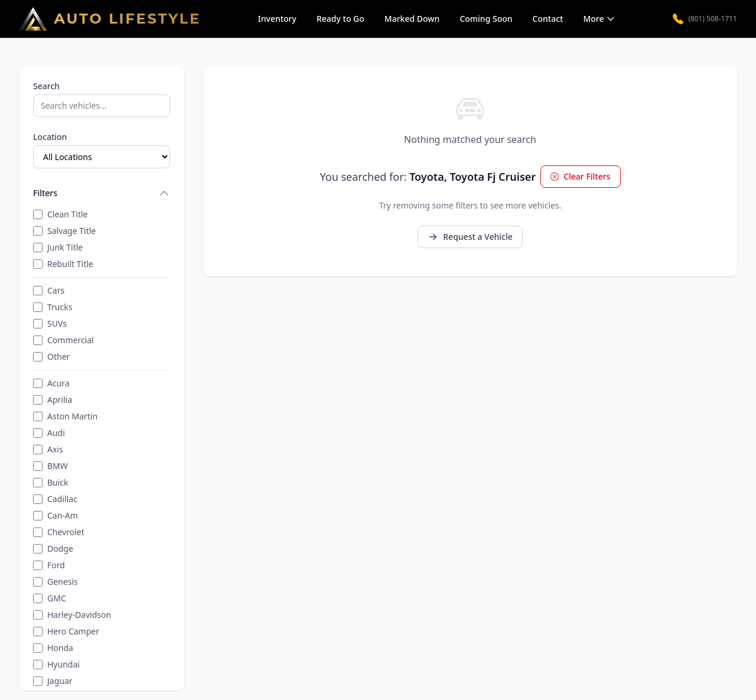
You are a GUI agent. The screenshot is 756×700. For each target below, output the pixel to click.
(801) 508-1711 (705, 19)
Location (50, 137)
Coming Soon (486, 19)
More (599, 19)
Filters (102, 193)
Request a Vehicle (470, 237)
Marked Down (412, 19)
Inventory (277, 19)
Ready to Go (340, 19)
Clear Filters (580, 176)
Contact (548, 19)
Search (46, 86)
